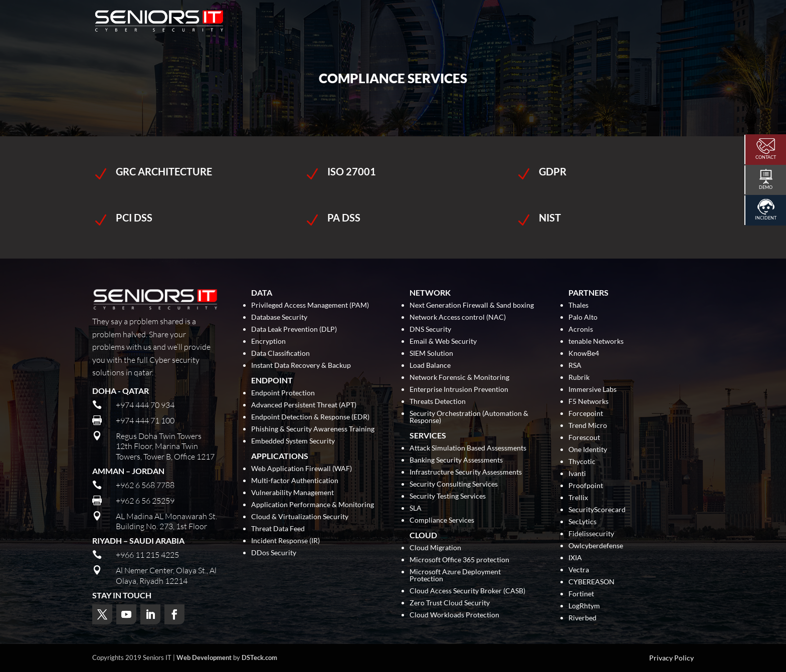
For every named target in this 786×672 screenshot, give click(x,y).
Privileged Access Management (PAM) (310, 305)
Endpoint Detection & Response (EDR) (310, 417)
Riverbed (582, 618)
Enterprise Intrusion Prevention (459, 390)
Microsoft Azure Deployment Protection (455, 576)
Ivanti (577, 474)
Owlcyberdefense (596, 546)
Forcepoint (586, 414)
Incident (766, 218)
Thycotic (582, 462)
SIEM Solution (431, 354)
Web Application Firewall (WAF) (302, 469)
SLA (416, 508)
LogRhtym (584, 606)
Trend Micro (588, 426)
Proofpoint (586, 486)
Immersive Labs (593, 390)
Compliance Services (442, 520)
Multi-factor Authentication (295, 481)
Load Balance (430, 366)
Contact (766, 157)
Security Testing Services (448, 496)
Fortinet (581, 594)
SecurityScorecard (597, 510)
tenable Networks (596, 342)
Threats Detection (438, 402)
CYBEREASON (592, 582)
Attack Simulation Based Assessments (468, 448)
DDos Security (274, 553)
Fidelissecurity (591, 534)
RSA (575, 366)
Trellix (578, 498)
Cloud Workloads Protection (454, 615)
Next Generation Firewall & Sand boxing (472, 305)
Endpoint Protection (283, 393)
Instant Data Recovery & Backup (301, 366)
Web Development (204, 657)
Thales (578, 305)
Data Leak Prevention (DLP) (294, 329)
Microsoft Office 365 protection (459, 560)
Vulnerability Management (292, 493)
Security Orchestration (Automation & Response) (469, 417)
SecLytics (582, 522)
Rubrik (579, 378)
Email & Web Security (443, 342)
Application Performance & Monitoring (313, 505)
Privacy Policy (671, 658)
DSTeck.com (259, 657)
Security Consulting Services (454, 484)
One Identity (588, 450)
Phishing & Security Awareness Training (313, 429)
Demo (766, 187)
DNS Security (430, 329)
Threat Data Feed (278, 529)
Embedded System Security (293, 441)
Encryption (268, 342)
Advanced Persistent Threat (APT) (304, 405)
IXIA (575, 558)
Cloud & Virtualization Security (300, 517)
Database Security (279, 317)
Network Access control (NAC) (458, 317)
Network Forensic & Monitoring (459, 378)
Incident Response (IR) (285, 541)
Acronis (581, 329)
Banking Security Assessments (456, 460)
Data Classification (280, 354)
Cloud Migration (435, 548)
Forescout (584, 438)
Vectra (579, 570)
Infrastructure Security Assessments (466, 472)
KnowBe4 (584, 354)
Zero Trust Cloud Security (450, 603)
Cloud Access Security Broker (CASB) (467, 591)
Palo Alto (583, 317)
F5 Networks (588, 402)
